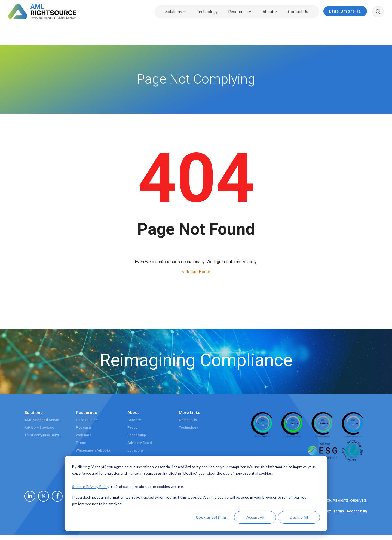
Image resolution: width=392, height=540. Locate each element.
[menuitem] (30, 496)
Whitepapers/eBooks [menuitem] (93, 450)
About (270, 12)
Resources (240, 12)
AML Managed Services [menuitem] (44, 420)
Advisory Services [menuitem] (39, 428)
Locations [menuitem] (135, 450)
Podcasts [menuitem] (84, 428)
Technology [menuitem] (188, 428)
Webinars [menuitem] (84, 435)
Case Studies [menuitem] (87, 420)
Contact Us (298, 12)
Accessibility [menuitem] (357, 511)
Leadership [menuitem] (137, 435)
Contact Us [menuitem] (188, 420)
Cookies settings (211, 517)
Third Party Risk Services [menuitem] (44, 435)
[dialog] (196, 494)
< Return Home (196, 272)
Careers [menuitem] (134, 420)
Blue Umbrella (345, 11)
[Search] (378, 12)
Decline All (299, 517)
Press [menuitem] (81, 443)
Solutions (176, 12)
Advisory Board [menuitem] (140, 443)
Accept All (255, 517)
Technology (207, 12)
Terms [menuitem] (339, 511)
